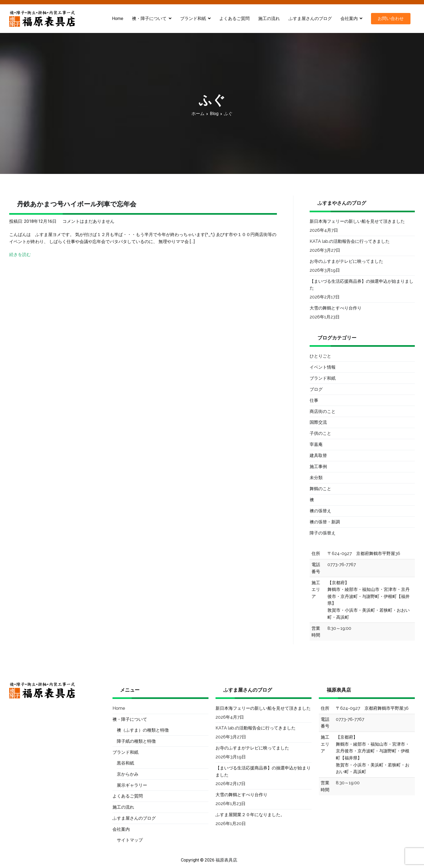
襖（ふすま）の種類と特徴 (143, 730)
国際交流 (318, 422)
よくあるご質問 (234, 18)
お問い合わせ (391, 18)
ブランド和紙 (193, 18)
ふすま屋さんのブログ (310, 18)
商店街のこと (323, 411)
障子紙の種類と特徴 (136, 741)
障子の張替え (323, 533)
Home (118, 18)
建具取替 (318, 455)
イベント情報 (323, 367)
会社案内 (349, 18)
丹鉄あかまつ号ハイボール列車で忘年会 (77, 204)
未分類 (316, 478)
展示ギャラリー (132, 785)
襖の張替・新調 (325, 522)
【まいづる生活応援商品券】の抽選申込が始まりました (362, 285)
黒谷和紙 (125, 763)
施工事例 (318, 467)
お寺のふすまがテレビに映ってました (346, 261)
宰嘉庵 (316, 444)
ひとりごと (320, 356)
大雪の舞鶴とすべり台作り (336, 308)
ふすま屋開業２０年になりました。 (250, 815)
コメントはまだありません (88, 221)
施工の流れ (269, 18)
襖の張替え (320, 511)
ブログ (316, 389)
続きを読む (20, 255)
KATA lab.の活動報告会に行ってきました (350, 241)
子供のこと (320, 433)
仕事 (314, 400)
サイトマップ (130, 840)
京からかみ (128, 774)
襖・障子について (149, 18)
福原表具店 (226, 860)
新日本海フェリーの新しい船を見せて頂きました (357, 221)
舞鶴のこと (320, 489)
